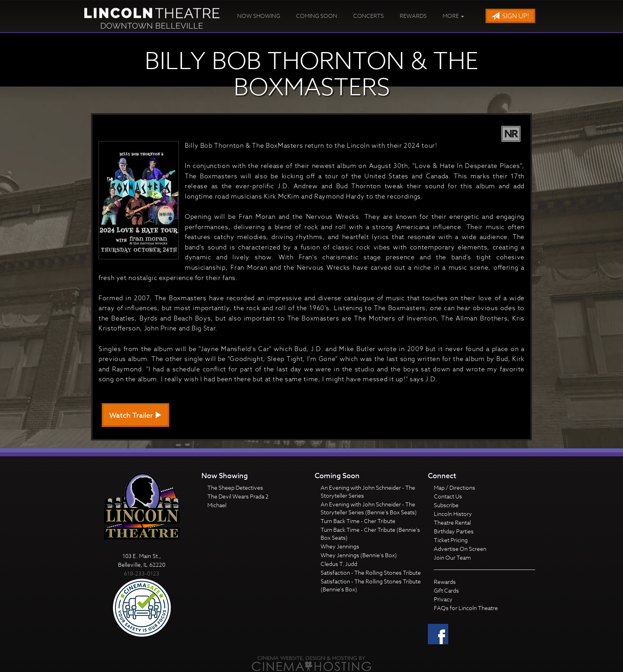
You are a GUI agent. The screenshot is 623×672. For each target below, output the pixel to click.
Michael (217, 505)
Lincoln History (453, 514)
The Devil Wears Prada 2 (238, 496)
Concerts (369, 16)
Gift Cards (446, 590)
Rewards (413, 16)
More (453, 16)
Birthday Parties (454, 531)
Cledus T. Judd (339, 564)
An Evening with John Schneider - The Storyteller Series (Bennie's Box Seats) (369, 508)
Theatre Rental (452, 522)
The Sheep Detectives (235, 488)
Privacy (443, 599)
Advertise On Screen (460, 549)
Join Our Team (452, 557)
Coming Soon (317, 16)
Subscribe (446, 505)
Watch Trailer (135, 416)
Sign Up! (510, 16)
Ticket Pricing (451, 540)
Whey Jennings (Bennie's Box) (359, 555)
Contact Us (448, 496)
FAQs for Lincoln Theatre (466, 608)
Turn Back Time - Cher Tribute (358, 521)
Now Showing (259, 16)
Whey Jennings (340, 546)
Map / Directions (455, 488)
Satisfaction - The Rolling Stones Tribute (371, 573)
